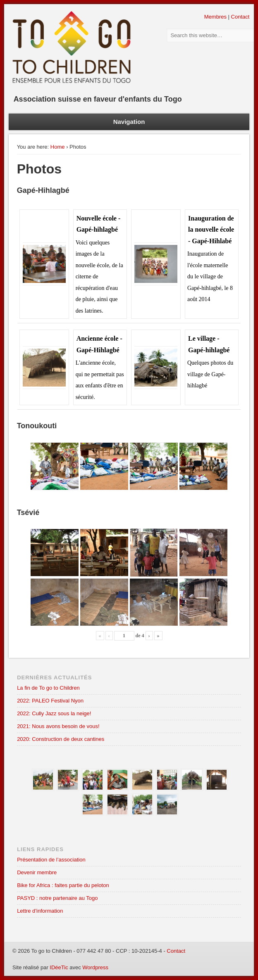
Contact (240, 17)
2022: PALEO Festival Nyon (50, 701)
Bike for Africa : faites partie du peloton (63, 885)
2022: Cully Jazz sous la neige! (54, 713)
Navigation (129, 122)
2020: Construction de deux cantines (61, 739)
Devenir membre (37, 872)
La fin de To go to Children (48, 688)
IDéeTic (59, 967)
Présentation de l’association (51, 860)
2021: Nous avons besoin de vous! (58, 726)
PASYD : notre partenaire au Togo (57, 898)
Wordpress (95, 967)
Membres (215, 17)
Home (58, 147)
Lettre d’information (40, 911)
